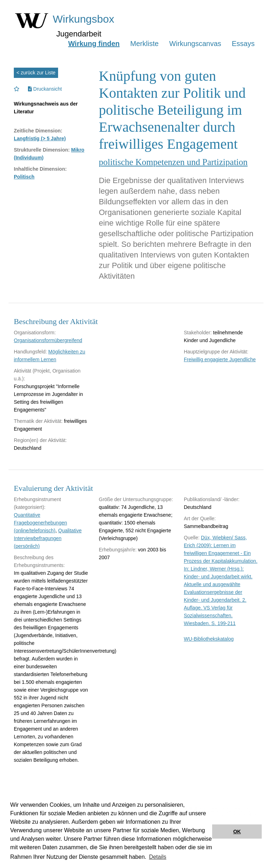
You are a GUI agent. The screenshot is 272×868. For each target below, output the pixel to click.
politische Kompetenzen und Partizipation (173, 162)
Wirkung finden (94, 44)
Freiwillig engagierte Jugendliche (220, 359)
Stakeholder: (198, 333)
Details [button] (158, 857)
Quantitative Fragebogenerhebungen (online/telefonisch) (40, 523)
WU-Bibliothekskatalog (209, 639)
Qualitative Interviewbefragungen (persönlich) (48, 538)
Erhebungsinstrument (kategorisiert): (37, 503)
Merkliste (144, 44)
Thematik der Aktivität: (38, 421)
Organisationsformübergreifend (48, 340)
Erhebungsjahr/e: (118, 550)
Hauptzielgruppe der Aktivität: (216, 352)
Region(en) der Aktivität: (40, 440)
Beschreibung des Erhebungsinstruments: (39, 561)
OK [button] (237, 832)
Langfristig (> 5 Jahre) (40, 138)
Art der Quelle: (200, 518)
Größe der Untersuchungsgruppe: (136, 499)
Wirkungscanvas (195, 44)
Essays (243, 44)
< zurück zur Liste (36, 73)
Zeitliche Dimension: (38, 131)
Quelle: (192, 538)
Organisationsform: (35, 333)
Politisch (24, 177)
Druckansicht (45, 89)
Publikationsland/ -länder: (212, 499)
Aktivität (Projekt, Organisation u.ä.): (47, 375)
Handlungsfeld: (30, 352)
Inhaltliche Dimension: (40, 169)
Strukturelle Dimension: (42, 150)
